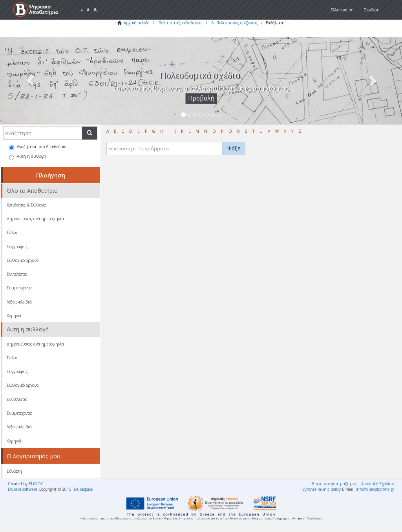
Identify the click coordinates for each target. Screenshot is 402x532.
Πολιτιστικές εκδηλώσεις (181, 23)
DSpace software (23, 489)
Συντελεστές (17, 274)
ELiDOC (36, 484)
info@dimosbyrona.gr (375, 489)
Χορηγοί (14, 316)
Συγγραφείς (17, 247)
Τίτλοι (12, 232)
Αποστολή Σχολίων (378, 484)
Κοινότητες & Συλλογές (27, 205)
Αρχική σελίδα (137, 23)
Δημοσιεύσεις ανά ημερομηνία (35, 219)
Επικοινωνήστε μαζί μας (334, 484)
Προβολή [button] (201, 98)
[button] (342, 10)
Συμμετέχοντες (20, 288)
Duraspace (83, 489)
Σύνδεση (14, 471)
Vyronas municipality (322, 489)
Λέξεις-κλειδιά (19, 302)
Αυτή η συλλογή (28, 157)
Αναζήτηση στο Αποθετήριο (38, 147)
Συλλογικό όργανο (23, 260)
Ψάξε (234, 148)
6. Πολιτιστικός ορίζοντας (235, 23)
